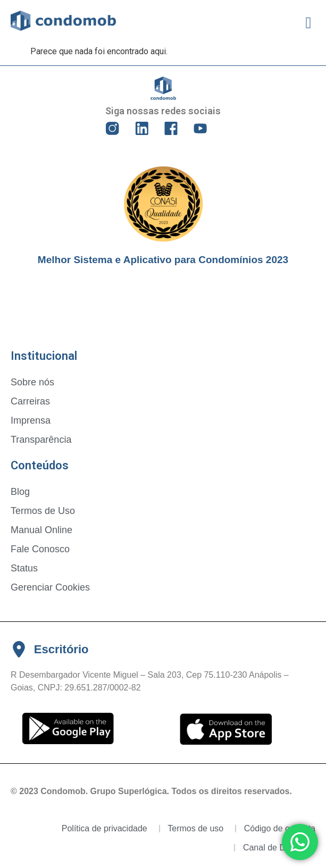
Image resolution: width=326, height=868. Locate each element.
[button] (308, 23)
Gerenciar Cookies (50, 587)
